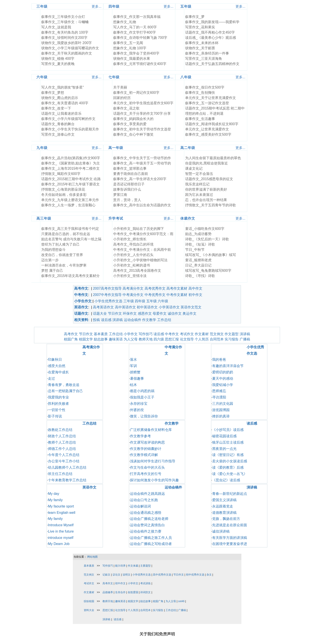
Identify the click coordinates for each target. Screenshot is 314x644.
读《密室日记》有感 (228, 455)
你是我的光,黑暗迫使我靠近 (206, 163)
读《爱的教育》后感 (228, 467)
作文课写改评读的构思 (147, 442)
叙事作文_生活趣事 (200, 119)
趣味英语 (116, 339)
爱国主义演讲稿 (224, 500)
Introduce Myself (61, 525)
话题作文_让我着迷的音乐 (61, 114)
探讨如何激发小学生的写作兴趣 (154, 480)
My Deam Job (59, 544)
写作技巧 (146, 334)
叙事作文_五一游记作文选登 (207, 103)
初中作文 (195, 295)
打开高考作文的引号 (146, 474)
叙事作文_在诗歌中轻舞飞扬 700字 (140, 38)
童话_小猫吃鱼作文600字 (205, 229)
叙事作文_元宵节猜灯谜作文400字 (140, 64)
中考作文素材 (177, 295)
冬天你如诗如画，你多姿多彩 (64, 195)
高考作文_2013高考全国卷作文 (137, 271)
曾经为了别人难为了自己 (60, 244)
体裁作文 (188, 218)
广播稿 (245, 339)
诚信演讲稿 (221, 531)
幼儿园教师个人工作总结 (67, 467)
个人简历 (202, 339)
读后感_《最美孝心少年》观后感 (211, 38)
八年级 (186, 77)
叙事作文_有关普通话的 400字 (65, 103)
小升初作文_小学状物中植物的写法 (140, 260)
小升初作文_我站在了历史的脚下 (139, 229)
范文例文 (217, 334)
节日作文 (115, 313)
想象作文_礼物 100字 (130, 48)
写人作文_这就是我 (56, 27)
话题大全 (100, 313)
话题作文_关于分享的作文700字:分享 (142, 114)
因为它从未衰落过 (199, 195)
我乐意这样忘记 (197, 184)
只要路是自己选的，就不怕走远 (66, 234)
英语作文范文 (191, 307)
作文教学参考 (140, 436)
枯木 (133, 385)
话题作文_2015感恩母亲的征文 (209, 179)
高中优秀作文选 (162, 575)
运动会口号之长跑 (144, 500)
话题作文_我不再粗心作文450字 (210, 32)
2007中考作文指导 (107, 295)
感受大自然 (57, 366)
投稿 (96, 320)
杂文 (209, 575)
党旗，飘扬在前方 (226, 519)
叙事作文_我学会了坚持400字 (136, 53)
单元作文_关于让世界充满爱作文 (211, 98)
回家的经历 (122, 98)
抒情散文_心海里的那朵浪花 (63, 189)
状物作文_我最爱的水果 (132, 59)
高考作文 (71, 334)
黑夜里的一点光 (224, 449)
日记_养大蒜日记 (198, 265)
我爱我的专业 (58, 397)
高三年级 (44, 218)
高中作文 (195, 288)
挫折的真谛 (221, 416)
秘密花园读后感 (224, 436)
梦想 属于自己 (52, 271)
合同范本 (217, 339)
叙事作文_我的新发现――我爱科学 (212, 22)
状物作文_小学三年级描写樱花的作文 (70, 48)
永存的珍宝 (139, 404)
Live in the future (61, 531)
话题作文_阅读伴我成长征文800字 (212, 124)
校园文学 (86, 339)
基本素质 (101, 334)
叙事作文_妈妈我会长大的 (133, 119)
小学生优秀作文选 (108, 301)
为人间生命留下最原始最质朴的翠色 (213, 158)
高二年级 (188, 148)
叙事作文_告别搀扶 (200, 93)
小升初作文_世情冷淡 (130, 276)
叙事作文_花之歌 (126, 108)
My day (54, 494)
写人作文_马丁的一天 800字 (135, 27)
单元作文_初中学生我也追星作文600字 (143, 103)
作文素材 (202, 334)
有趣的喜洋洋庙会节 (228, 366)
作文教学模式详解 (144, 455)
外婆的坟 (137, 410)
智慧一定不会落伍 (199, 174)
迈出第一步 (50, 260)
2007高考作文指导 (107, 288)
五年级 (186, 6)
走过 (51, 378)
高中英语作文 (125, 307)
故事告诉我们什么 (127, 189)
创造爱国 (133, 592)
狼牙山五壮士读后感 (228, 442)
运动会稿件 (133, 320)
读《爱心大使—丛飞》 (230, 474)
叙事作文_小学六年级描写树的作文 (68, 119)
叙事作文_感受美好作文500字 (208, 134)
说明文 (126, 575)
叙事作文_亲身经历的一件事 (207, 53)
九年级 (42, 148)
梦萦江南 (120, 195)
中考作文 (172, 334)
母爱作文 (160, 313)
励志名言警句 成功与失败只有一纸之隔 (71, 239)
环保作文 (130, 313)
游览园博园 (221, 410)
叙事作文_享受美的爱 (130, 124)
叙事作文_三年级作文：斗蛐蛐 (65, 22)
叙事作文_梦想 (53, 93)
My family (55, 500)
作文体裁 (133, 566)
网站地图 (92, 557)
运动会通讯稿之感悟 (146, 513)
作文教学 (149, 320)
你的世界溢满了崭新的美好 (206, 189)
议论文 (116, 575)
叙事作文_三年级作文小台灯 (63, 17)
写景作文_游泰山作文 (58, 134)
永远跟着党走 (223, 506)
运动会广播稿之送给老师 (149, 519)
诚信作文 (175, 313)
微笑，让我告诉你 (144, 416)
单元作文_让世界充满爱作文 (207, 129)
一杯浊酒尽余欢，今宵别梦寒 (64, 265)
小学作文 (131, 334)
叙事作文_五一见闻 (128, 43)
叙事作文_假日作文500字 (205, 87)
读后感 (106, 320)
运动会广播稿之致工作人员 (151, 538)
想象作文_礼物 (125, 22)
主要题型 (145, 566)
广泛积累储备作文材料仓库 (151, 430)
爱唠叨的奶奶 (223, 372)
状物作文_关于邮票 (200, 48)
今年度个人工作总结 (64, 455)
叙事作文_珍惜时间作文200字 (64, 38)
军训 (133, 366)
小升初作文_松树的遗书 (132, 265)
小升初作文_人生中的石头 (133, 255)
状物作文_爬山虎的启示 (60, 98)
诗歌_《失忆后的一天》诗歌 (207, 239)
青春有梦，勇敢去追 (64, 385)
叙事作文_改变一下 (56, 108)
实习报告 (232, 339)
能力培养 (120, 566)
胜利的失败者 (58, 404)
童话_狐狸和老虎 (198, 260)
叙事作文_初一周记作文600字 (136, 93)
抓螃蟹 (135, 372)
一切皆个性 (57, 410)
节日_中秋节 (195, 250)
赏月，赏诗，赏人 (127, 200)
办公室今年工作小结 (64, 461)
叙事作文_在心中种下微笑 (133, 134)
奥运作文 (189, 313)
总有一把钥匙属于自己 (65, 391)
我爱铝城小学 (223, 385)
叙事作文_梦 (195, 17)
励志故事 (101, 339)
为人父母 (131, 339)
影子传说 (55, 416)
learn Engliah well (62, 513)
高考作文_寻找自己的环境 (133, 244)
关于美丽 (120, 87)
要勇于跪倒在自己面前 (131, 174)
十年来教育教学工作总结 (67, 480)
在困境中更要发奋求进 (230, 544)
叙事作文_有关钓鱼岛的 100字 (65, 32)
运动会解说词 (140, 506)
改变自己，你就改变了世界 (62, 255)
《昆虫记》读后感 (226, 480)
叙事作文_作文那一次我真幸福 (137, 17)
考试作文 (187, 334)
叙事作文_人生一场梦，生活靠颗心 (68, 205)
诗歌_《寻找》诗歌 (200, 276)
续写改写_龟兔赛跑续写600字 (208, 271)
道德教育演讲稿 (224, 513)
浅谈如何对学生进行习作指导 (153, 461)
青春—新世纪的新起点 (230, 494)
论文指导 (187, 339)
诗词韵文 (145, 592)
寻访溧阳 (219, 397)
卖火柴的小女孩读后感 (230, 461)
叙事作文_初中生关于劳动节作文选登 (142, 129)
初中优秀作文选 (195, 575)
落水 (133, 360)
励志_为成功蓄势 (198, 234)
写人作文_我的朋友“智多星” (63, 87)
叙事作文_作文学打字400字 (135, 32)
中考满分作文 (133, 295)
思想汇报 (172, 339)
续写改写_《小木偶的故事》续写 (211, 255)
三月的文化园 (223, 404)
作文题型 (232, 334)
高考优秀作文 (155, 288)
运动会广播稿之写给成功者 (151, 544)
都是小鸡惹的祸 (142, 391)
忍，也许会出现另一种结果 (206, 200)
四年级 (114, 6)
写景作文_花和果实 (200, 27)
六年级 (42, 77)
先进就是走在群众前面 (230, 525)
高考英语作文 (103, 307)
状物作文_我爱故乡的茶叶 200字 (67, 43)
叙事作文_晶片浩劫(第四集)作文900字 (71, 158)
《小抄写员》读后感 (228, 430)
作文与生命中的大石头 (147, 467)
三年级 (42, 6)
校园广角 (71, 339)
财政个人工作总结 (62, 436)
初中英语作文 (147, 307)
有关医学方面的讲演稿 (230, 538)
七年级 (114, 77)
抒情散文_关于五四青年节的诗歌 (211, 205)
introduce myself (61, 538)
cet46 (181, 601)
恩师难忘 (219, 391)
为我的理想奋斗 (53, 250)
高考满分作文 (133, 288)
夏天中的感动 (223, 378)
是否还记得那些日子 (129, 184)
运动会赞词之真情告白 (147, 525)
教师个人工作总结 (62, 442)
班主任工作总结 (60, 474)
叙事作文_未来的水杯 (202, 43)
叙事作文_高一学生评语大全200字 (140, 179)
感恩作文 (145, 313)
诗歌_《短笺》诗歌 (200, 244)
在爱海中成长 (58, 372)
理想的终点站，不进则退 (204, 114)
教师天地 (146, 339)
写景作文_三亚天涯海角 (204, 59)
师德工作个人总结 (62, 449)
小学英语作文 (169, 307)
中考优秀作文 (155, 295)
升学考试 (116, 218)
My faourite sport (61, 506)
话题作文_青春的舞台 (58, 124)
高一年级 (116, 148)
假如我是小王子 (142, 397)
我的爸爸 (219, 360)
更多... (96, 6)
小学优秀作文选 (142, 575)
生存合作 (120, 592)
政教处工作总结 (60, 430)
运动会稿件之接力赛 (146, 531)
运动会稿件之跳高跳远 (147, 494)
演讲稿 (118, 320)
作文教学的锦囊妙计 (146, 449)
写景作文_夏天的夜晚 (58, 64)
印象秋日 (55, 360)
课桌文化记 (194, 168)
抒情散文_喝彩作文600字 (61, 174)
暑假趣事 (137, 378)
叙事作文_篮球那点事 (130, 168)
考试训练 (145, 583)
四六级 (159, 339)
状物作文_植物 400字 (58, 59)
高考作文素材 (177, 288)
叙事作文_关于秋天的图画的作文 (67, 53)
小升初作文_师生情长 (130, 239)
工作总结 (164, 320)
